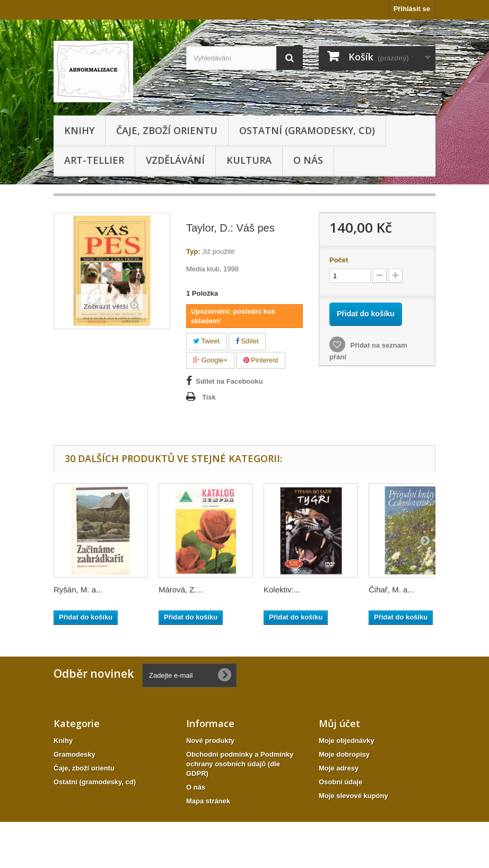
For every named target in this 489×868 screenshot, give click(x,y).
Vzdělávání (175, 160)
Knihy (79, 130)
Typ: (193, 251)
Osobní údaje (340, 782)
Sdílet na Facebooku (229, 381)
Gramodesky (75, 754)
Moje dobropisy (344, 754)
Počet (339, 260)
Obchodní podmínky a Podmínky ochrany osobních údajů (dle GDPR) (240, 764)
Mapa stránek (208, 801)
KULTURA (249, 160)
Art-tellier (94, 160)
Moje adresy (339, 768)
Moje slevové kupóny (353, 796)
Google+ (210, 360)
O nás (308, 160)
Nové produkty (210, 741)
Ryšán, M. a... (78, 590)
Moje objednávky (347, 741)
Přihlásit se (412, 9)
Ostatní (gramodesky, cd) (307, 130)
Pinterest (261, 360)
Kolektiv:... (282, 590)
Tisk (209, 397)
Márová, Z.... (181, 590)
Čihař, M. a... (391, 590)
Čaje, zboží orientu (167, 130)
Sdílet (247, 341)
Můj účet (339, 723)
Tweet (206, 341)
